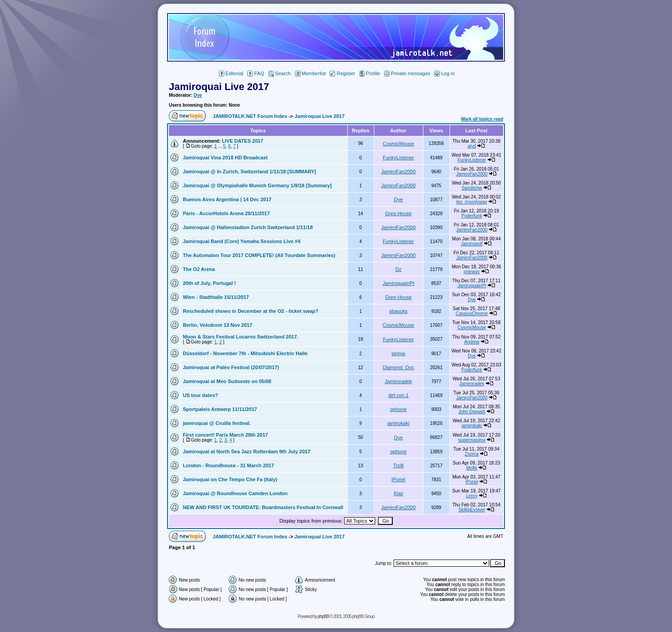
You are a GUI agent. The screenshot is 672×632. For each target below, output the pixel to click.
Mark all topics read (482, 119)
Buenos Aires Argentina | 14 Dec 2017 (227, 199)
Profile (370, 73)
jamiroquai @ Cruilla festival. (217, 423)
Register (342, 73)
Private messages (407, 73)
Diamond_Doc (399, 367)
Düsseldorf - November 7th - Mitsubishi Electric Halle (245, 353)
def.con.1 (398, 395)
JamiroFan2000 (398, 172)
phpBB (323, 616)
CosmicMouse (399, 144)
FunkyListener (398, 158)
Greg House (398, 213)
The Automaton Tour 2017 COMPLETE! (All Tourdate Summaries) (259, 255)
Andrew (472, 342)
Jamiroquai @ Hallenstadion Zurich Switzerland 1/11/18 (248, 227)
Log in (444, 73)
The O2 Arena (199, 269)
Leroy (472, 496)
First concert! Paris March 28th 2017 (225, 435)
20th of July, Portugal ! (209, 283)
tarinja (399, 353)
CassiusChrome (472, 314)
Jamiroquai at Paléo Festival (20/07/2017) (231, 367)
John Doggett (472, 412)
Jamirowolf (472, 244)
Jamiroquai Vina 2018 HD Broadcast (225, 158)
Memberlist (311, 73)
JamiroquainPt (398, 283)
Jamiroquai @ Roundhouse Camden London (235, 493)
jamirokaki (399, 423)
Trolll (398, 465)
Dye (198, 95)
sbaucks (398, 311)
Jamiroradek (398, 381)
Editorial (231, 73)
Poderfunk (472, 216)
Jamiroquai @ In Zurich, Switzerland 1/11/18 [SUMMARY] (250, 172)
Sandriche (472, 188)
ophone (398, 409)
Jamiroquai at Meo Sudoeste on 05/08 (227, 381)
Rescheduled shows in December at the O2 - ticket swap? (251, 311)
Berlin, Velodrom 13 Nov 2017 (218, 325)
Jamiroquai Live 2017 (219, 87)
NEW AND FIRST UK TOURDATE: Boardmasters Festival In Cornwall (263, 507)
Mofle (472, 468)
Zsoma (472, 454)
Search (280, 73)
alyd (472, 146)
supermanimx (472, 440)
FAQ (256, 73)
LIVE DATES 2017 (243, 141)
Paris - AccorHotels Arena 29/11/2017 (226, 213)
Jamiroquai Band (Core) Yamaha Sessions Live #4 (242, 241)
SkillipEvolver (472, 510)
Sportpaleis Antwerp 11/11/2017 (220, 409)
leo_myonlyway (472, 202)
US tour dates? (200, 395)
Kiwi (398, 493)
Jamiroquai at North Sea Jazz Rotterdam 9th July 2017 (247, 451)
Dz (398, 269)
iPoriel (398, 479)
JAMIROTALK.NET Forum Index (250, 116)
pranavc (472, 272)
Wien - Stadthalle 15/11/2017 (216, 297)
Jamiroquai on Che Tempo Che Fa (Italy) (230, 479)
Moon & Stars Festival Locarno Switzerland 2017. (241, 337)
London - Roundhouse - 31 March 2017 (228, 465)
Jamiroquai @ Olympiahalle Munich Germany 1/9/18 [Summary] (257, 185)
